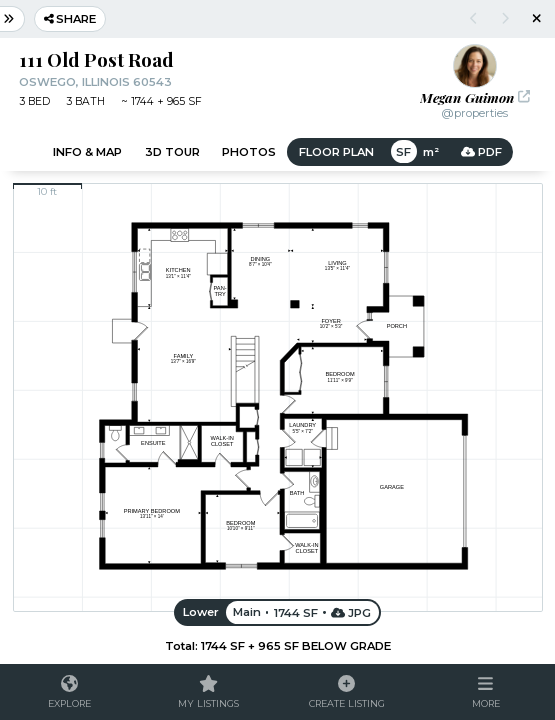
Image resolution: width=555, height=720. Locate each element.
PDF (481, 152)
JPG (352, 612)
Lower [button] (201, 612)
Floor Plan (336, 152)
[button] (485, 692)
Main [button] (247, 612)
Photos (249, 152)
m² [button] (430, 152)
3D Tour (172, 152)
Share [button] (70, 19)
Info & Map (87, 152)
